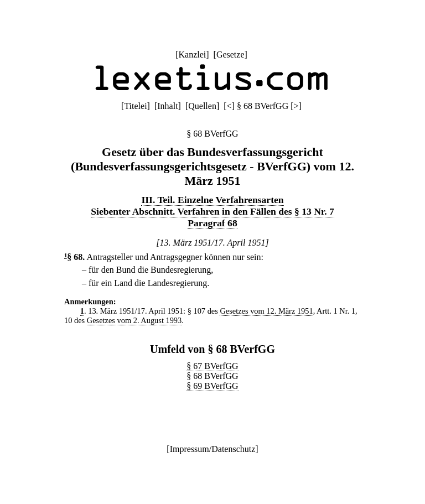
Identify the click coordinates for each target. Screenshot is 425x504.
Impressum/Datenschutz (213, 449)
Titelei (135, 106)
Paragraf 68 (212, 223)
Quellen (202, 106)
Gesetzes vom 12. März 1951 (266, 311)
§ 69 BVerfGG (212, 386)
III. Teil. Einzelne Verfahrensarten (212, 200)
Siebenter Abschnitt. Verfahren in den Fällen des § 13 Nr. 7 (212, 211)
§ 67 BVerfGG (212, 366)
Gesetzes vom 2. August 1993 (134, 320)
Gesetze (230, 54)
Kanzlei (192, 54)
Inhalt (167, 106)
